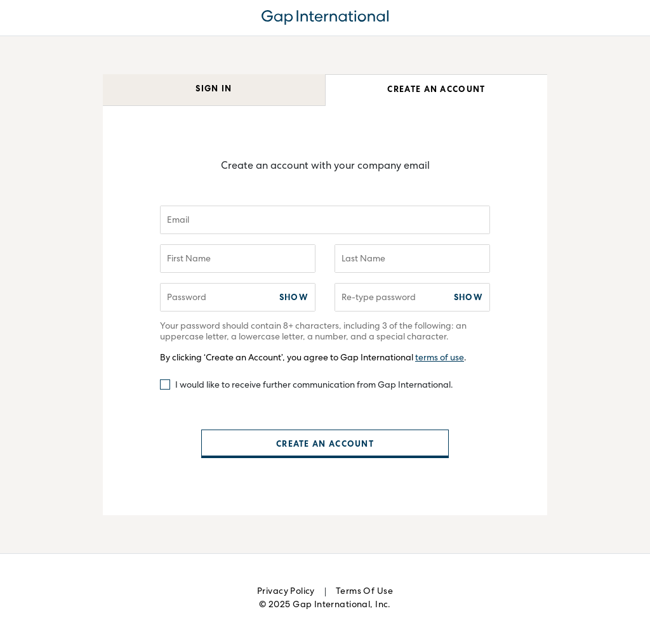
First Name (189, 260)
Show (294, 299)
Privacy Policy (286, 592)
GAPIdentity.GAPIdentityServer (325, 18)
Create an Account (436, 90)
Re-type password (379, 298)
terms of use (440, 358)
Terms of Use (364, 592)
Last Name (363, 260)
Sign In (214, 90)
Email (178, 221)
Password (187, 298)
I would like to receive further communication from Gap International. (314, 385)
